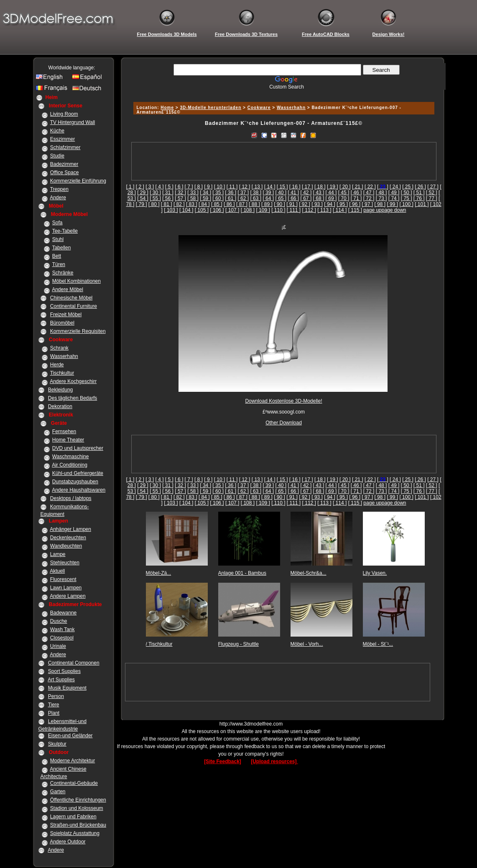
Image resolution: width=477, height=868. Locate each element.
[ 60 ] (218, 198)
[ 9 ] (208, 187)
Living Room (64, 114)
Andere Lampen (68, 596)
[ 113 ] (324, 210)
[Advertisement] (283, 93)
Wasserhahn (64, 356)
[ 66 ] (294, 198)
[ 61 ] (231, 198)
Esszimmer (62, 139)
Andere (58, 198)
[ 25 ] (408, 187)
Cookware (259, 108)
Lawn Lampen (66, 588)
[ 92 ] (305, 204)
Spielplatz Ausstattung (75, 833)
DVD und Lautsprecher (78, 448)
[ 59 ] (205, 198)
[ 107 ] (232, 210)
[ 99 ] (392, 204)
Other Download (284, 423)
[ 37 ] (243, 193)
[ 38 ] (256, 193)
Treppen (59, 189)
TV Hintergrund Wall (73, 122)
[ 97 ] (367, 204)
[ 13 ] (257, 187)
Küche (57, 131)
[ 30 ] (155, 193)
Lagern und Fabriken (73, 817)
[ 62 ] (243, 198)
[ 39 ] (268, 193)
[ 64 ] (268, 198)
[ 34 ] (205, 193)
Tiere (54, 705)
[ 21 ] (358, 187)
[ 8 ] (199, 187)
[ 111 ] (294, 210)
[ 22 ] (370, 187)
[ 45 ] (344, 193)
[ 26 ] (420, 187)
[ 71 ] (356, 198)
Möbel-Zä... (159, 573)
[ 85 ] (217, 204)
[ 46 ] (356, 193)
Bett (57, 256)
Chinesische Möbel (71, 298)
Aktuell (57, 571)
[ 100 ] (406, 204)
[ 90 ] (279, 204)
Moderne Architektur (73, 761)
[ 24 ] (395, 187)
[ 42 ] (306, 193)
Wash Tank (62, 629)
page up (372, 210)
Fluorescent (63, 579)
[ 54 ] (143, 198)
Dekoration (60, 406)
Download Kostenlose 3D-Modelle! (283, 401)
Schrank (59, 348)
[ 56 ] (168, 198)
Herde (57, 365)
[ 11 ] (232, 187)
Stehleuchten (65, 563)
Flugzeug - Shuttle (238, 644)
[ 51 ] (419, 193)
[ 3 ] (150, 187)
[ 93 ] (317, 204)
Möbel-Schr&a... (309, 573)
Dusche (59, 621)
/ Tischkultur (159, 644)
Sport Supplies (64, 671)
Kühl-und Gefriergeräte (78, 473)
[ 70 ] (344, 198)
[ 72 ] (369, 198)
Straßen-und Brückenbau (78, 825)
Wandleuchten (66, 546)
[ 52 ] (432, 193)
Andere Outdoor (68, 842)
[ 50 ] (407, 193)
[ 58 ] (193, 198)
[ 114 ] (340, 210)
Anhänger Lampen (70, 529)
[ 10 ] (220, 187)
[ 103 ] (171, 210)
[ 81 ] (167, 204)
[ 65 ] (281, 198)
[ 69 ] (331, 198)
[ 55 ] (155, 198)
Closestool (62, 638)
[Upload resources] (274, 761)
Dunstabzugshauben (75, 482)
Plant (54, 713)
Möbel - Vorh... (307, 644)
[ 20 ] (345, 187)
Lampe (58, 554)
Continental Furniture (74, 306)
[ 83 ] (192, 204)
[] (383, 187)
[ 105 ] (202, 210)
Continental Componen (74, 663)
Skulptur (57, 744)
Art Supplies (61, 680)
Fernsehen (64, 431)
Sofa (57, 223)
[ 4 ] (160, 187)
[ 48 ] (381, 193)
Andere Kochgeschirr (73, 381)
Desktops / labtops (71, 498)
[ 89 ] (267, 204)
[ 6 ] (179, 187)
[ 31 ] (168, 193)
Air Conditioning (70, 465)
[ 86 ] (229, 204)
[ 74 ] (394, 198)
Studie (57, 156)
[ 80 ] (154, 204)
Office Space (64, 173)
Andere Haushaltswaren (79, 490)
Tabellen (62, 248)
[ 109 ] (263, 210)
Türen (59, 264)
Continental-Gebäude (74, 783)
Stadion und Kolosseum (77, 808)
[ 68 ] (319, 198)
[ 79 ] (142, 204)
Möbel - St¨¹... (378, 644)
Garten (58, 792)
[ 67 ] (306, 198)
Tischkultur (62, 373)
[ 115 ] (355, 210)
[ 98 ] (380, 204)
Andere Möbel (68, 289)
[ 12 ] (245, 187)
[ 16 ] (295, 187)
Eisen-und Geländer (70, 736)
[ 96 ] (355, 204)
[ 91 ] (292, 204)
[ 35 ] (218, 193)
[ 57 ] (180, 198)
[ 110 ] (278, 210)
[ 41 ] (294, 193)
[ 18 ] (320, 187)
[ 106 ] (217, 210)
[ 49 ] (394, 193)
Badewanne (63, 613)
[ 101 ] (422, 204)
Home (167, 108)
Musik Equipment (67, 688)
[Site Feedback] (223, 761)
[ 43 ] (319, 193)
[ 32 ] (180, 193)
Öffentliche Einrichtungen (78, 800)
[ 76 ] (419, 198)
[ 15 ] (282, 187)
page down (394, 210)
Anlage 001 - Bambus (242, 573)
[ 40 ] (281, 193)
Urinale (58, 646)
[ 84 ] (204, 204)
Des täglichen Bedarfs (73, 398)
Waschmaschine (71, 457)
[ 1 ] (130, 187)
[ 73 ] (381, 198)
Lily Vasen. (375, 573)
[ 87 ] (242, 204)
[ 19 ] (333, 187)
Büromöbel (62, 323)
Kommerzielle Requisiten (78, 331)
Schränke (63, 273)
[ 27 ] (433, 187)
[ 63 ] (256, 198)
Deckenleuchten (68, 538)
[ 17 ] (307, 187)
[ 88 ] (254, 204)
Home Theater (68, 440)
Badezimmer (64, 164)
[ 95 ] (342, 204)
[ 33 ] (193, 193)
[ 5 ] (169, 187)
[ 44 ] (331, 193)
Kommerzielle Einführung (78, 181)
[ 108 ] (248, 210)
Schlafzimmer (65, 147)
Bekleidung (60, 390)
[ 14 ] (270, 187)
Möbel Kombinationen (77, 281)
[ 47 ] (369, 193)
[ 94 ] (330, 204)
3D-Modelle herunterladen (210, 108)
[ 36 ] (231, 193)
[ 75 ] (407, 198)
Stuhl (58, 239)
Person (56, 696)
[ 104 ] (186, 210)
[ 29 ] (143, 193)
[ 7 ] (189, 187)
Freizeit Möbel (66, 315)
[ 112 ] (309, 210)
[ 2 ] (140, 187)
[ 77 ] (432, 198)
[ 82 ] (179, 204)
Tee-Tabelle (65, 231)
